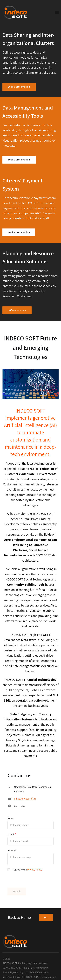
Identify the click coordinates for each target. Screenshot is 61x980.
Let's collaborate (17, 310)
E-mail (11, 834)
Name (11, 818)
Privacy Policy (35, 870)
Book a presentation (19, 87)
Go (46, 917)
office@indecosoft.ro (25, 799)
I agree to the (27, 870)
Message (12, 850)
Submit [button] (17, 891)
